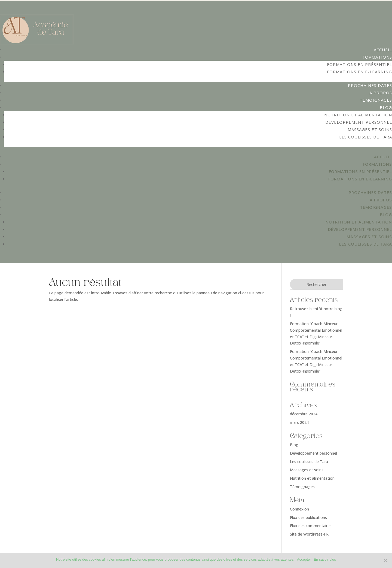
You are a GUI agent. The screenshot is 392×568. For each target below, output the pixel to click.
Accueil (383, 50)
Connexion (299, 509)
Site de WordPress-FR (309, 534)
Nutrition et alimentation (358, 115)
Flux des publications (308, 517)
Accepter (304, 559)
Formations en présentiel (359, 64)
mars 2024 (299, 422)
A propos (381, 93)
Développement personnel (359, 122)
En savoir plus (325, 559)
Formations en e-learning (359, 72)
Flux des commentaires (311, 526)
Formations (377, 57)
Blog (386, 107)
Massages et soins (370, 129)
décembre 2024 (304, 414)
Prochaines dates (370, 85)
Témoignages (376, 100)
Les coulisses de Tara (366, 137)
